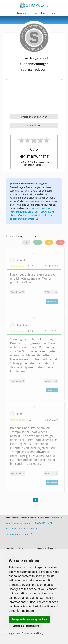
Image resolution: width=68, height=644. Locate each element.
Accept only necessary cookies (29, 619)
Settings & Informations (26, 626)
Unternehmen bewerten (34, 117)
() (51, 292)
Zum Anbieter (34, 125)
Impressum (14, 633)
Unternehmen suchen (44, 13)
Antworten (52, 301)
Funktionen (23, 13)
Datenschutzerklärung (33, 633)
